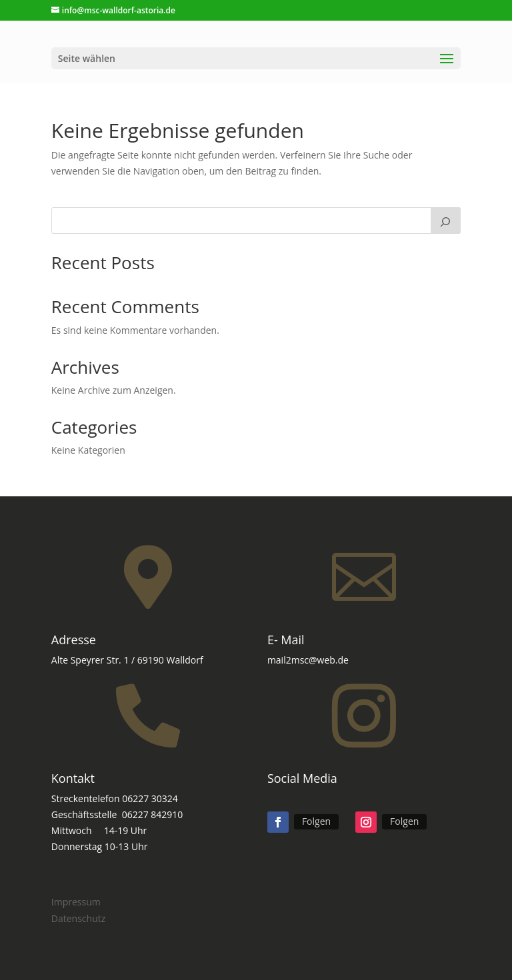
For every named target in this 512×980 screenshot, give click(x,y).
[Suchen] (446, 221)
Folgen (316, 821)
